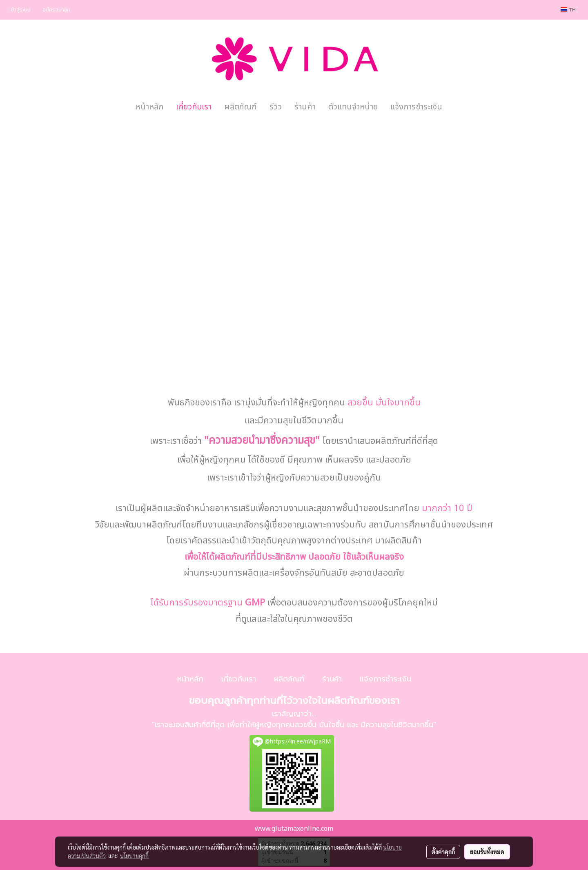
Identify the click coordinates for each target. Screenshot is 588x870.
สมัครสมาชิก (56, 10)
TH (568, 10)
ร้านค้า (305, 107)
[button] (456, 107)
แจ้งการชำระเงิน (416, 107)
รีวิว (276, 107)
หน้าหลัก (149, 107)
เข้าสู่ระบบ (20, 10)
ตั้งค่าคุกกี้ (443, 852)
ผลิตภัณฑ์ (241, 107)
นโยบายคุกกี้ (134, 856)
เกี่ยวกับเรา (194, 107)
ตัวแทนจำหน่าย (353, 107)
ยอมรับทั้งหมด (487, 852)
